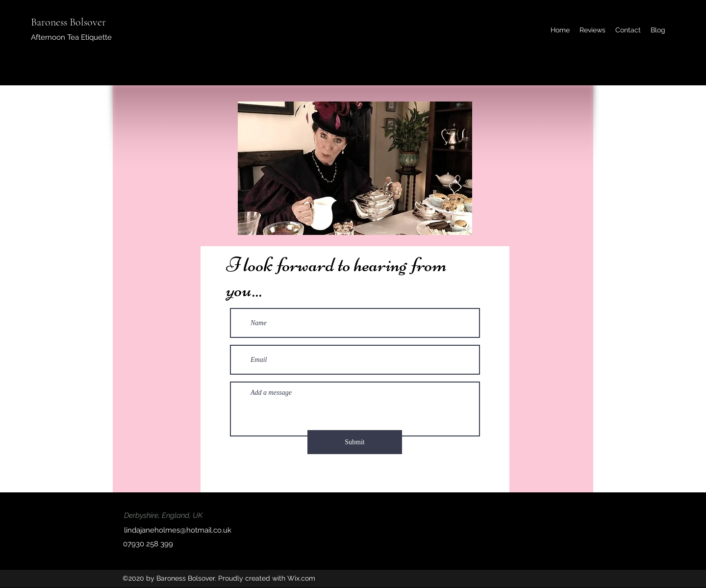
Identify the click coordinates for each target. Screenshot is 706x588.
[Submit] (355, 442)
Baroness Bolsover (68, 22)
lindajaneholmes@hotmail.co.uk (178, 530)
